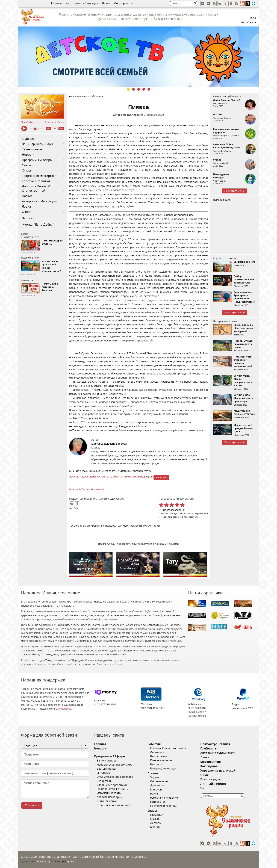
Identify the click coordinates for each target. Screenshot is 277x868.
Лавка (106, 3)
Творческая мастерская (39, 176)
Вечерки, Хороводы (163, 769)
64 (55, 129)
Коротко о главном (36, 181)
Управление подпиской (218, 771)
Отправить (32, 805)
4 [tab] (144, 89)
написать (161, 477)
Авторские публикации (82, 3)
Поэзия (27, 196)
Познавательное (161, 760)
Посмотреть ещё (235, 191)
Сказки (155, 819)
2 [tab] (133, 89)
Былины (156, 827)
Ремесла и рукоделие (164, 798)
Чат (243, 22)
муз (61, 129)
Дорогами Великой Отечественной (36, 189)
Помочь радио (222, 200)
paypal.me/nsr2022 (242, 708)
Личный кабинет (213, 784)
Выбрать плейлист (54, 122)
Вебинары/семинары (38, 144)
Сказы (26, 171)
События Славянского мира (168, 748)
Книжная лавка (107, 801)
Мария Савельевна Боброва (109, 444)
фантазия (98, 489)
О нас (26, 212)
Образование (159, 781)
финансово (65, 709)
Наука (154, 794)
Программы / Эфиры (110, 756)
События (154, 744)
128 (48, 129)
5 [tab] (149, 89)
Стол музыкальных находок (115, 777)
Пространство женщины (113, 789)
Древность (157, 786)
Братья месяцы (106, 769)
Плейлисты (209, 749)
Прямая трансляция (215, 744)
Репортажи (104, 781)
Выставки (156, 764)
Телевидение (32, 149)
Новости (28, 155)
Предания (157, 815)
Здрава (155, 777)
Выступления (159, 756)
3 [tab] (139, 89)
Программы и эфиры (37, 160)
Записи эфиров (107, 761)
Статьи (27, 165)
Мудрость (156, 790)
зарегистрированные (197, 513)
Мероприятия (123, 3)
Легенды (156, 823)
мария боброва (80, 489)
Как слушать (210, 766)
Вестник (28, 218)
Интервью (103, 773)
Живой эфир (27, 122)
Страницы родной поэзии (114, 805)
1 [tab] (128, 89)
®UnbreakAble (59, 861)
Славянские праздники (112, 785)
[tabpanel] (138, 57)
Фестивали (157, 752)
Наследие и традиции (164, 806)
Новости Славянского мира (114, 765)
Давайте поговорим (110, 797)
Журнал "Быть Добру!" (38, 225)
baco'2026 (28, 861)
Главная (57, 3)
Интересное (158, 802)
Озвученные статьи (110, 793)
